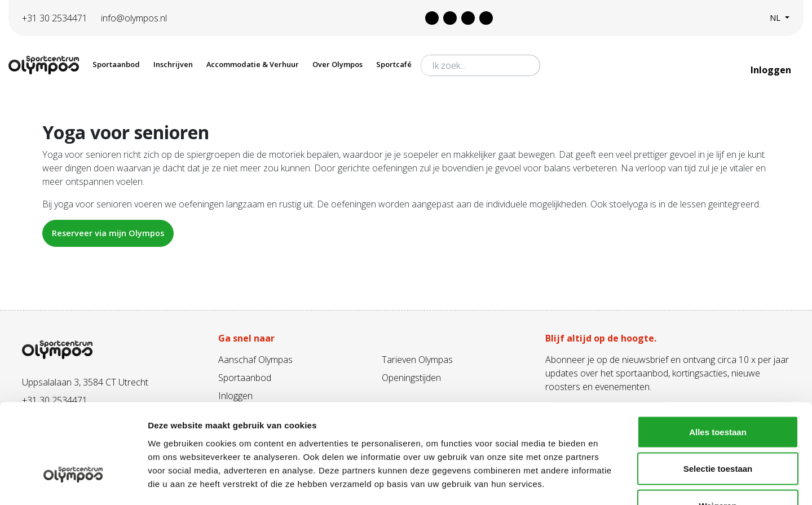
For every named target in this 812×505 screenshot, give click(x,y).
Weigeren (718, 431)
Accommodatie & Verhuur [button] (253, 64)
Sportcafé (394, 64)
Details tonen (609, 483)
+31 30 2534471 (55, 18)
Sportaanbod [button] (116, 64)
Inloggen (772, 70)
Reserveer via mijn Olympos (108, 233)
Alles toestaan (718, 357)
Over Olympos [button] (337, 64)
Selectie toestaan (718, 394)
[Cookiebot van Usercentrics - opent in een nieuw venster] (73, 483)
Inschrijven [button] (173, 64)
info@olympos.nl (134, 18)
